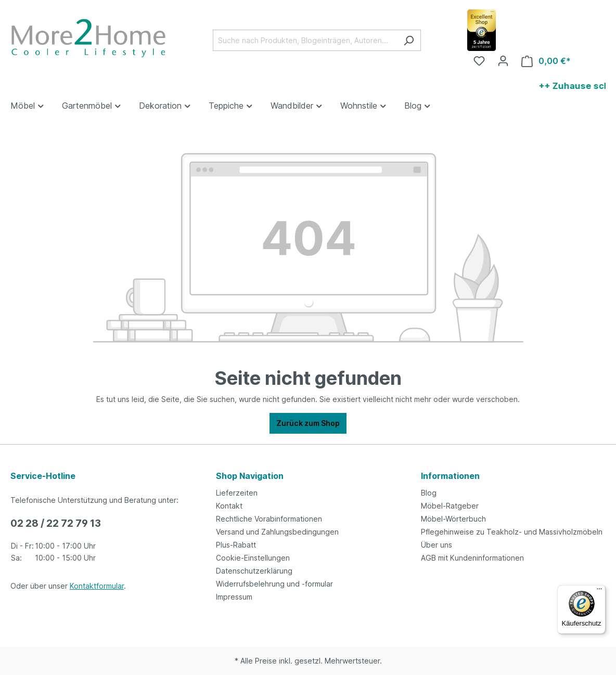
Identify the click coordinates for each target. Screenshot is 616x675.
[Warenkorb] (546, 61)
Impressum (234, 597)
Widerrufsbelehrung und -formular (274, 584)
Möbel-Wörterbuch (453, 519)
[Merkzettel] (479, 61)
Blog (429, 493)
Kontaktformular (97, 586)
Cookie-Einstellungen (253, 558)
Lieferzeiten (237, 493)
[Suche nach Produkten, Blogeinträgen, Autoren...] (305, 40)
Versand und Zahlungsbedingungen (277, 532)
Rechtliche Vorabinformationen (269, 519)
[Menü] (599, 591)
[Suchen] (409, 40)
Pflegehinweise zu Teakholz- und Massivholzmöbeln (512, 532)
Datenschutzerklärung (254, 571)
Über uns (437, 545)
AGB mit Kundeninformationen (472, 558)
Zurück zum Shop (308, 423)
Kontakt (229, 506)
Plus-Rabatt (236, 545)
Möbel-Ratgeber (450, 506)
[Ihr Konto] (503, 61)
